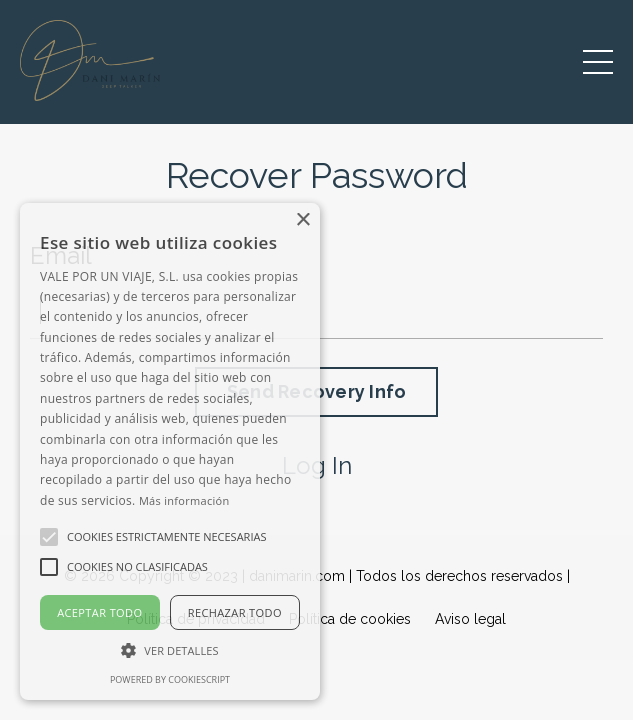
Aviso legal (470, 619)
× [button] (302, 220)
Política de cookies (350, 619)
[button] (170, 650)
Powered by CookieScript (170, 679)
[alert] (170, 451)
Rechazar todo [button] (235, 612)
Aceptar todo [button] (99, 612)
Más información (184, 500)
